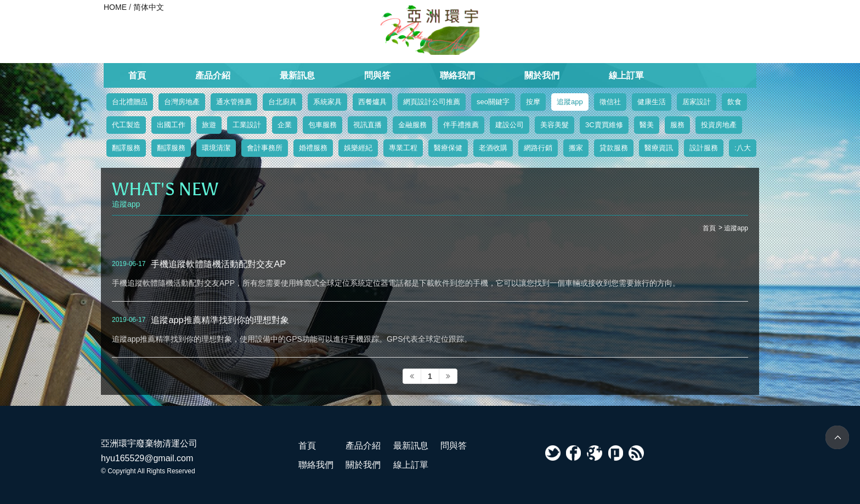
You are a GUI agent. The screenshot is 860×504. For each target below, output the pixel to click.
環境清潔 (216, 148)
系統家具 (327, 102)
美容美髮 (555, 125)
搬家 (576, 148)
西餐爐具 (372, 102)
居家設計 (697, 102)
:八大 (743, 148)
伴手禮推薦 (461, 125)
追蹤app (570, 102)
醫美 (647, 125)
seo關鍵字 (493, 102)
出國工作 (171, 125)
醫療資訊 (659, 148)
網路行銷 (538, 148)
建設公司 (510, 125)
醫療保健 (448, 148)
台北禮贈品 (130, 102)
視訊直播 (367, 125)
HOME (115, 7)
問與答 (377, 75)
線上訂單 (626, 75)
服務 (677, 125)
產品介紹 (213, 75)
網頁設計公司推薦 (432, 102)
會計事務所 (265, 148)
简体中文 (149, 7)
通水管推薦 (234, 102)
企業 (285, 125)
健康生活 (652, 102)
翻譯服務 (126, 148)
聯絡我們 (457, 75)
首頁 (137, 75)
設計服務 (704, 148)
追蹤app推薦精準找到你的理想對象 (220, 320)
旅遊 (209, 125)
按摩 (533, 102)
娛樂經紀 (358, 148)
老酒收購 (493, 148)
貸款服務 (614, 148)
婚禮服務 (313, 148)
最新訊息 (297, 75)
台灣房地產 (182, 102)
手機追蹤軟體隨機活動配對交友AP (218, 264)
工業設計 (247, 125)
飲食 (734, 102)
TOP (837, 437)
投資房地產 (719, 125)
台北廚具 (282, 102)
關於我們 (542, 75)
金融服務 (412, 125)
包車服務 (322, 125)
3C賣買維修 (604, 125)
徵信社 (610, 102)
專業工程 (403, 148)
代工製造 (126, 125)
